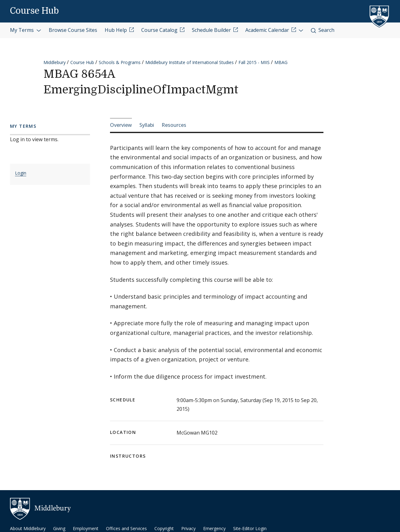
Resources (174, 125)
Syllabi (147, 125)
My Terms (26, 30)
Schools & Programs (120, 62)
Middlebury (55, 62)
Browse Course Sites (73, 30)
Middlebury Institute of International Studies (190, 62)
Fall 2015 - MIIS (254, 62)
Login (21, 173)
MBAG (281, 62)
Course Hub (34, 11)
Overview (121, 125)
